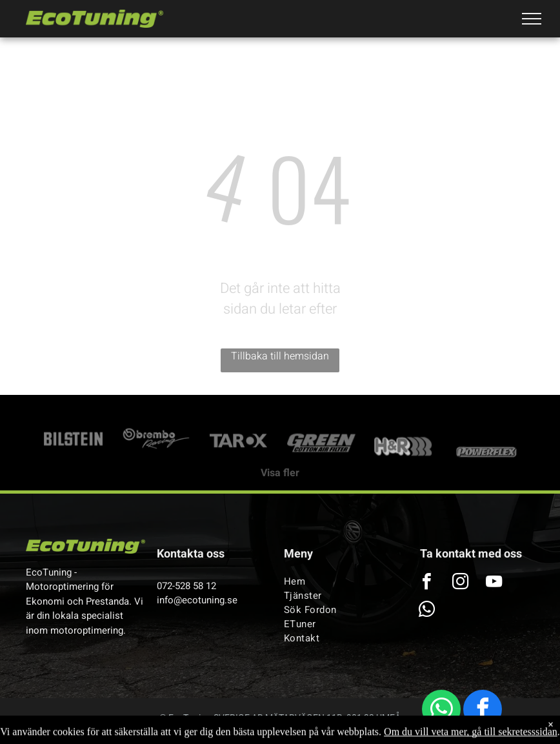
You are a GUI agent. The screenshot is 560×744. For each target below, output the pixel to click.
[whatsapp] (441, 711)
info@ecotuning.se (197, 600)
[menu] (532, 19)
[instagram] (461, 583)
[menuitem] (339, 581)
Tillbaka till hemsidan (280, 356)
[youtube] (494, 583)
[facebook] (483, 711)
